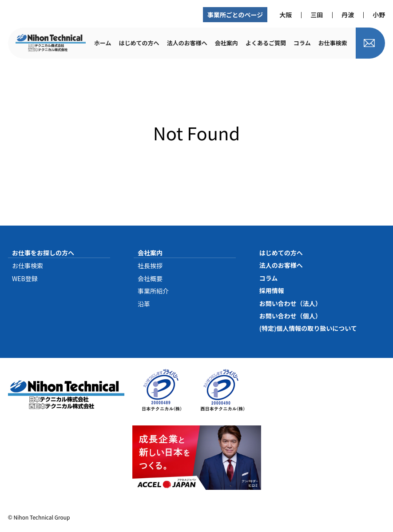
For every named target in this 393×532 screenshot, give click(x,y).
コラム (302, 43)
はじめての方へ (139, 43)
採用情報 (272, 290)
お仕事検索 (333, 43)
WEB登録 (25, 278)
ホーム (103, 43)
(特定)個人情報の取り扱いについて (308, 328)
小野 (379, 15)
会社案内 (226, 43)
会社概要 (150, 278)
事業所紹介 (153, 291)
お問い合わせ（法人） (290, 303)
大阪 (286, 15)
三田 (317, 15)
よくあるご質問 (266, 43)
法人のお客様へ (187, 43)
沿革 (144, 304)
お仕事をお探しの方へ (43, 253)
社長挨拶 (150, 266)
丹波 (348, 15)
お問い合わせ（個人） (290, 316)
